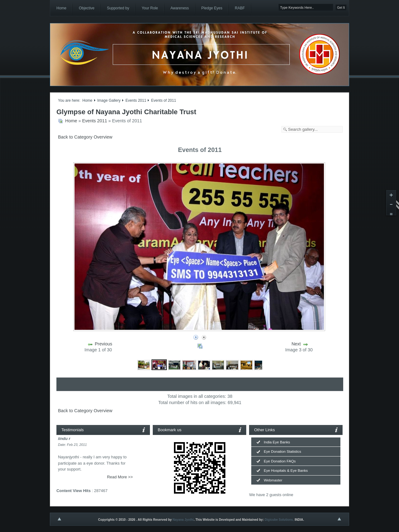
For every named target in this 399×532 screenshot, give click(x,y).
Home (87, 100)
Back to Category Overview (85, 137)
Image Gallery (109, 100)
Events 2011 (136, 100)
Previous (103, 344)
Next (296, 344)
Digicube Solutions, (279, 520)
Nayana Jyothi (183, 520)
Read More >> (120, 477)
